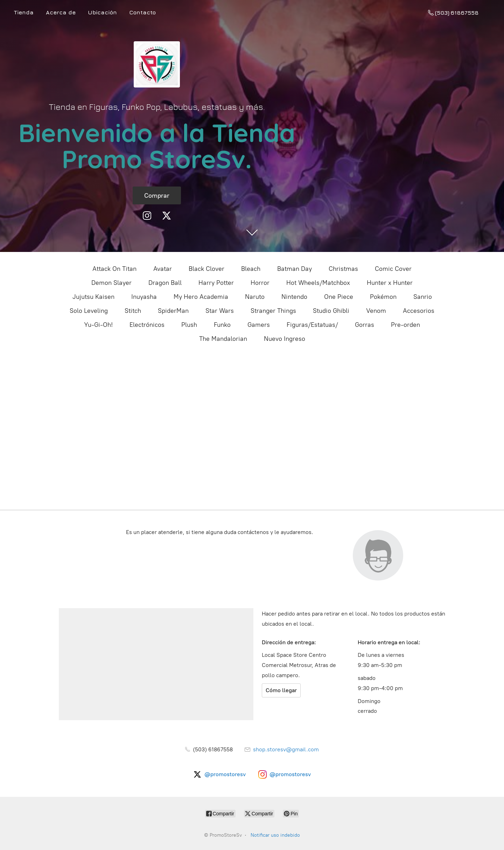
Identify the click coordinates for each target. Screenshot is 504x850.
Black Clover (206, 269)
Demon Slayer (111, 283)
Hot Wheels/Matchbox (318, 283)
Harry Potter (216, 283)
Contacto (142, 12)
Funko (222, 325)
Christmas (343, 269)
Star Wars (220, 311)
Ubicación (102, 12)
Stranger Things (273, 311)
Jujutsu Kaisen (93, 297)
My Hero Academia (201, 297)
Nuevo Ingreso (285, 339)
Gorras (365, 325)
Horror (260, 283)
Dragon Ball (165, 283)
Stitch (133, 311)
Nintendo (294, 297)
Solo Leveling (89, 311)
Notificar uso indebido (275, 835)
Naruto (255, 297)
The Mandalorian (223, 339)
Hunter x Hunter (390, 283)
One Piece (339, 297)
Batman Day (295, 269)
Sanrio (423, 297)
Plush (189, 325)
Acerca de (61, 12)
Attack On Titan (114, 269)
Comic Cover (393, 269)
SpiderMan (173, 311)
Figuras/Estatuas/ (312, 325)
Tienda (24, 12)
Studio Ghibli (331, 311)
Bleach (251, 269)
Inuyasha (144, 297)
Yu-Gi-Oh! (98, 325)
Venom (376, 311)
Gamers (259, 325)
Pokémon (383, 297)
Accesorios (419, 311)
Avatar (163, 269)
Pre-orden (405, 325)
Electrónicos (147, 325)
